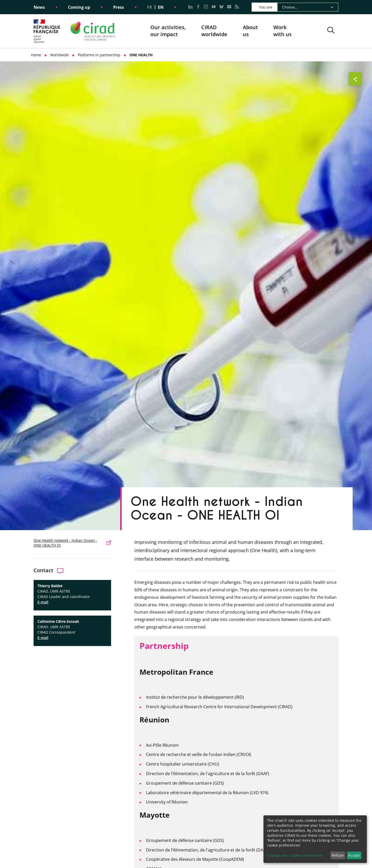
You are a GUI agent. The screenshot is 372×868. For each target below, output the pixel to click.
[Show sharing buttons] (355, 79)
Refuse (338, 855)
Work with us (282, 31)
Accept (354, 855)
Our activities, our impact (168, 31)
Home (36, 55)
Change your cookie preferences (295, 855)
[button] (331, 31)
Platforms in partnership (99, 55)
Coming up (79, 7)
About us (250, 31)
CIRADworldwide (214, 31)
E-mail (43, 602)
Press (119, 7)
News (39, 7)
